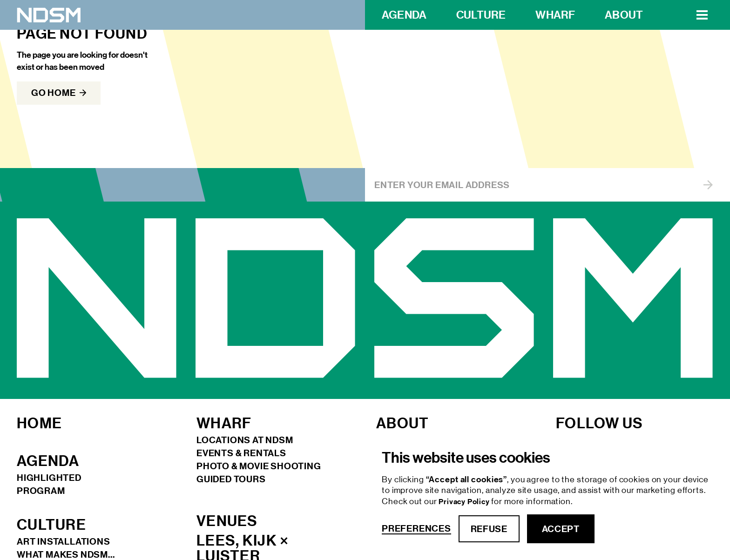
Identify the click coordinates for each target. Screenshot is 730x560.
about (624, 15)
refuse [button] (489, 529)
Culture (481, 15)
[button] (702, 15)
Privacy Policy (465, 502)
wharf (555, 15)
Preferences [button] (416, 529)
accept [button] (561, 529)
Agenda (404, 15)
